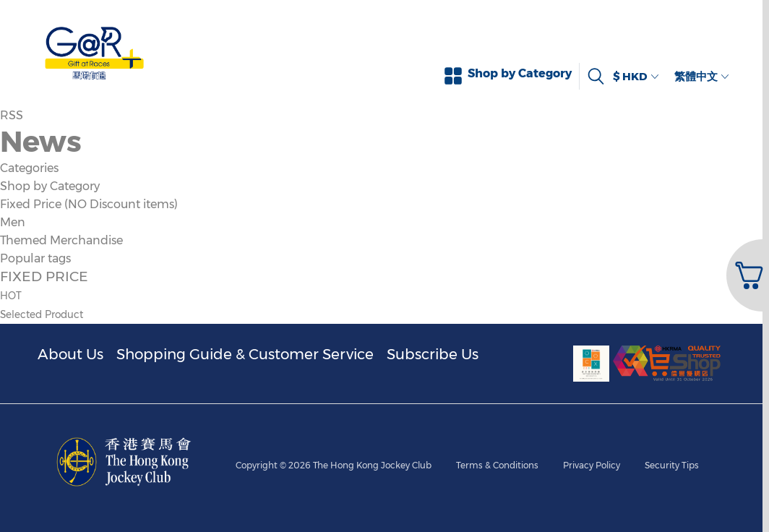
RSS (12, 115)
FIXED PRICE (44, 276)
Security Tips (672, 465)
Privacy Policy (592, 465)
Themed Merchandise (61, 240)
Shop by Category (50, 186)
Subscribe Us (433, 354)
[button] (746, 275)
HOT (11, 296)
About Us (70, 354)
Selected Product (42, 314)
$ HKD (636, 76)
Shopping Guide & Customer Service (245, 354)
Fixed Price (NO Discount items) (89, 204)
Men (13, 222)
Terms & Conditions (497, 465)
